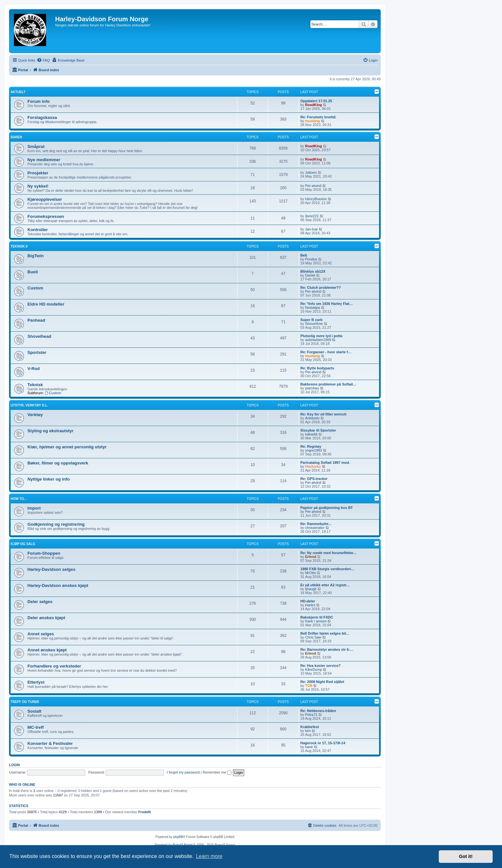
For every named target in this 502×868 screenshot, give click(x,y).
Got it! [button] (466, 856)
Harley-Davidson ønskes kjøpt (58, 585)
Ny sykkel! (38, 186)
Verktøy (35, 415)
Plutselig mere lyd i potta (321, 336)
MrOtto (311, 573)
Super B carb (311, 320)
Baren (16, 137)
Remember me (217, 772)
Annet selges (41, 634)
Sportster (37, 352)
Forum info (39, 101)
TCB (309, 686)
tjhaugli (311, 589)
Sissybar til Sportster (318, 430)
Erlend (311, 557)
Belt (304, 255)
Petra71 (311, 715)
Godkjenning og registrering (56, 524)
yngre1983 (314, 450)
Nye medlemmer (44, 160)
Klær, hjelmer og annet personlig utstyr (67, 447)
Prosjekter (38, 173)
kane (309, 747)
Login (14, 765)
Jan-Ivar (312, 229)
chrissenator (315, 528)
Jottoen (311, 172)
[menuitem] (43, 60)
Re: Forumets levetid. (318, 117)
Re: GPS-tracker (314, 479)
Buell (33, 272)
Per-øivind (313, 186)
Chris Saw (313, 637)
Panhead (36, 320)
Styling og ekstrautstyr (50, 431)
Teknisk (35, 385)
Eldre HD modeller (46, 304)
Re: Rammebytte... (316, 524)
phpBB (178, 837)
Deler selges (40, 602)
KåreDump (314, 669)
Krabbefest (310, 727)
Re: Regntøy (311, 446)
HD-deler (308, 601)
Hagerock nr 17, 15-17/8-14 (323, 743)
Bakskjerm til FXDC (317, 617)
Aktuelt (18, 92)
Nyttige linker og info (49, 479)
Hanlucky (313, 466)
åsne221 (312, 216)
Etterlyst (36, 682)
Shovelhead (39, 336)
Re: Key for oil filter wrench (323, 414)
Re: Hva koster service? (321, 666)
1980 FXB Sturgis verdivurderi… (327, 569)
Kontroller (38, 230)
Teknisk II (19, 246)
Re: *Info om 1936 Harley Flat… (327, 304)
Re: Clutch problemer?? (321, 288)
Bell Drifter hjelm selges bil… (325, 633)
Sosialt (34, 711)
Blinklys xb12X (313, 271)
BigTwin (35, 256)
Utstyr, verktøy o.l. (29, 405)
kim (308, 731)
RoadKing (314, 105)
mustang (313, 121)
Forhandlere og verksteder (54, 666)
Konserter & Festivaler (50, 743)
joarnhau (312, 388)
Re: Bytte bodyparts (317, 368)
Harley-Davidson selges (51, 569)
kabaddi (311, 434)
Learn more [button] (209, 856)
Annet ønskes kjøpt (47, 650)
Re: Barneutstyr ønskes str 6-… (327, 649)
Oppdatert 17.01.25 (316, 101)
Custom (35, 288)
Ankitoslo (312, 418)
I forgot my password (183, 772)
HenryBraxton (316, 199)
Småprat (36, 146)
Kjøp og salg (23, 544)
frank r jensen (316, 621)
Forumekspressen (46, 216)
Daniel (310, 275)
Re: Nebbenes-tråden (318, 711)
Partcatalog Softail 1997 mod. (325, 463)
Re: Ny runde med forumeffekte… (329, 553)
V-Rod (34, 369)
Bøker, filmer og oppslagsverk (58, 463)
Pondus (311, 259)
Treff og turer (25, 702)
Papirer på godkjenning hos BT (327, 508)
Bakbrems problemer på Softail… (328, 384)
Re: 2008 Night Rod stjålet (322, 682)
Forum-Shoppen (44, 553)
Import (34, 508)
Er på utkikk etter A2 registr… (325, 585)
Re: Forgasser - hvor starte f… (326, 352)
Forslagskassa (42, 117)
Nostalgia (313, 307)
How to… (19, 499)
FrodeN (145, 812)
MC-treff (36, 727)
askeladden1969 (318, 340)
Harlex (310, 605)
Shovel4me (314, 324)
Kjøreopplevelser (45, 199)
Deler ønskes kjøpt (46, 618)
